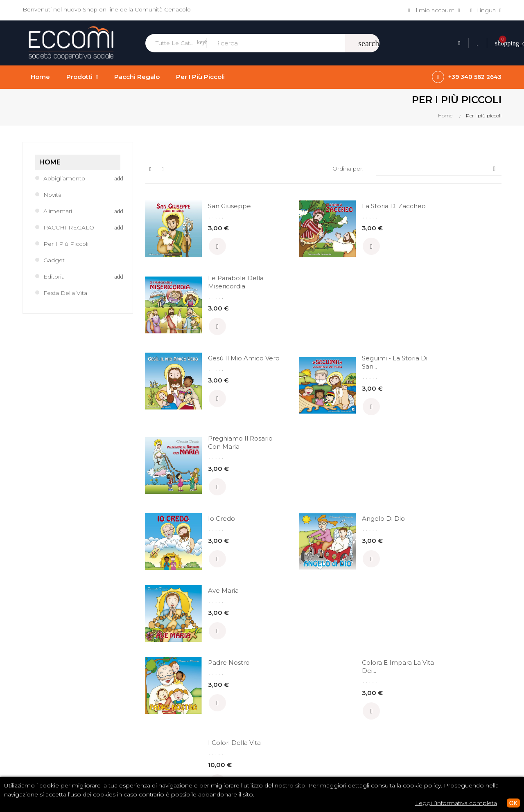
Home (50, 162)
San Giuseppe (217, 206)
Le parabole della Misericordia (460, 210)
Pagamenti (284, 714)
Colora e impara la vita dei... (343, 443)
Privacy (278, 742)
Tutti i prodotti (411, 728)
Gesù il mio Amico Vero (214, 290)
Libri (397, 700)
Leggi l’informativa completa (456, 803)
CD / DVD (405, 686)
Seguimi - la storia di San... (340, 290)
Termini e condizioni (296, 700)
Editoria (54, 277)
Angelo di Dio (340, 367)
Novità (53, 195)
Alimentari (58, 211)
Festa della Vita (65, 293)
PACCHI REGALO (69, 227)
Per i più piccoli (66, 244)
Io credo (209, 367)
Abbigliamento (65, 178)
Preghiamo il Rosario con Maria (461, 290)
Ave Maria (457, 367)
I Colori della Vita (468, 439)
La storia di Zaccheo (336, 210)
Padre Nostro (217, 439)
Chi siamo (282, 686)
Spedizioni (283, 728)
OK (513, 803)
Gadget (54, 260)
